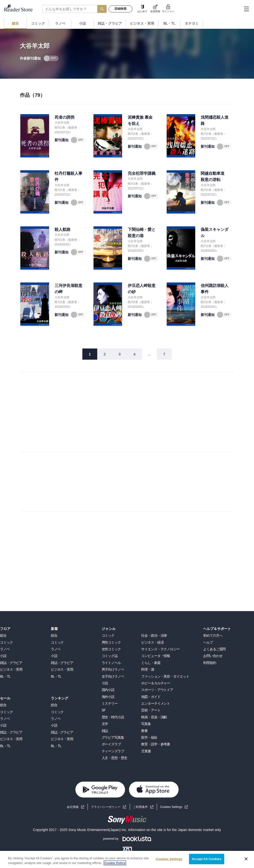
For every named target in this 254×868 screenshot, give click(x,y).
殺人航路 (63, 229)
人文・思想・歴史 (114, 758)
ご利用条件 (140, 807)
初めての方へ (213, 635)
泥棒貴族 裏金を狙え (140, 121)
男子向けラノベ (113, 669)
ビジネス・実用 (11, 669)
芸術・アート (151, 710)
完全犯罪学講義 (142, 173)
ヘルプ (208, 642)
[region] (127, 859)
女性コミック (111, 649)
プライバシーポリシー (106, 807)
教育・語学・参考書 (156, 744)
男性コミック (111, 642)
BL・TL (5, 676)
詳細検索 (121, 9)
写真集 (146, 724)
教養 (144, 731)
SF (104, 710)
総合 (3, 635)
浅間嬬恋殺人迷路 (215, 121)
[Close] (246, 859)
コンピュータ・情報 (156, 656)
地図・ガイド (151, 697)
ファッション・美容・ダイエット (165, 676)
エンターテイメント (156, 703)
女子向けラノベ (113, 676)
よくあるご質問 (214, 649)
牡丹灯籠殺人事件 (68, 177)
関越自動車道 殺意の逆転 (213, 177)
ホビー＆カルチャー (156, 683)
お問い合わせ (213, 656)
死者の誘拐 (64, 117)
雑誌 (105, 731)
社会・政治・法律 (154, 635)
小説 (3, 656)
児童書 (146, 751)
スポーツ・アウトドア (157, 690)
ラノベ (5, 649)
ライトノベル (111, 663)
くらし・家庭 (151, 663)
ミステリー (110, 703)
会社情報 (73, 807)
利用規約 (210, 663)
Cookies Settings (171, 807)
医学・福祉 (149, 737)
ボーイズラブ (111, 744)
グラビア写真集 (113, 737)
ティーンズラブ (113, 751)
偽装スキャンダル (215, 233)
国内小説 (108, 690)
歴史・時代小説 (113, 717)
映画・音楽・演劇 (154, 717)
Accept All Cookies (207, 859)
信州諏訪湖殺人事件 (215, 289)
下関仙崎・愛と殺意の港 (142, 233)
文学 (105, 724)
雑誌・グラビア (11, 663)
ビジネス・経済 (152, 642)
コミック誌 (110, 656)
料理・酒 (148, 669)
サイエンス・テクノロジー (160, 649)
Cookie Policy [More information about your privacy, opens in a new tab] (115, 863)
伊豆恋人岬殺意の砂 (142, 289)
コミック (6, 642)
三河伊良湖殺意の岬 (68, 289)
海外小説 (108, 697)
